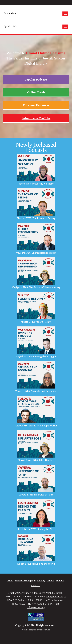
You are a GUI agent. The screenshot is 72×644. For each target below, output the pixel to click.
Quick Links (11, 26)
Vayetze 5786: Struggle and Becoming (36, 391)
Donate (60, 581)
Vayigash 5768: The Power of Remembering (36, 287)
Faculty (41, 581)
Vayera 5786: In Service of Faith (36, 495)
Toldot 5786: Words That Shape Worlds (36, 426)
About (10, 581)
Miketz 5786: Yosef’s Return (36, 322)
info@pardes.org (36, 607)
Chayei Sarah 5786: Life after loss (36, 460)
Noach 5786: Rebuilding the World (36, 564)
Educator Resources (36, 105)
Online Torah (36, 92)
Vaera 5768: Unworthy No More (36, 184)
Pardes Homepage (25, 581)
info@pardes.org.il (56, 597)
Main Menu (11, 13)
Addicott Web (45, 630)
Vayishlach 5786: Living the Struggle (36, 356)
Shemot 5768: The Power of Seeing (36, 218)
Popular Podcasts (36, 79)
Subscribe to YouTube (36, 118)
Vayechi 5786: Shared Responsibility (36, 253)
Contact (35, 585)
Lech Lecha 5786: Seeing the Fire (36, 529)
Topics (51, 581)
